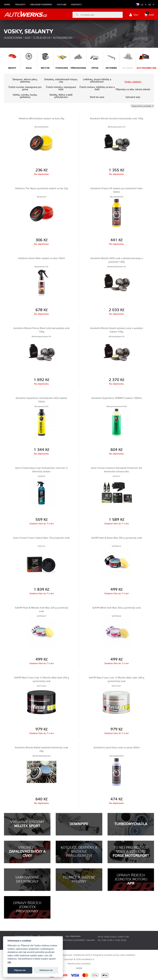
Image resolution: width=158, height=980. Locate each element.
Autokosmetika (63, 38)
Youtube (62, 5)
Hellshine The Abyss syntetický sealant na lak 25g (42, 189)
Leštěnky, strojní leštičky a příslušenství (97, 81)
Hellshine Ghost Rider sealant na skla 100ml (41, 258)
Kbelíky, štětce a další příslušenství (61, 96)
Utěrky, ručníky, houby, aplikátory (25, 96)
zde (9, 962)
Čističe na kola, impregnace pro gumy (25, 88)
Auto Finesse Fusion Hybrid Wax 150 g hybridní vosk (42, 538)
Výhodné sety (133, 97)
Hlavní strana (13, 38)
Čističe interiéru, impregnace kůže (61, 88)
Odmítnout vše (46, 970)
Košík (149, 15)
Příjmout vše (20, 970)
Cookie (79, 968)
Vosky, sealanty (133, 82)
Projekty (20, 5)
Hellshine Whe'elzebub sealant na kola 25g (41, 119)
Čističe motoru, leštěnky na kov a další (97, 88)
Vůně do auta (97, 97)
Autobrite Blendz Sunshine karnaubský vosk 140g (117, 119)
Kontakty (76, 5)
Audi (27, 38)
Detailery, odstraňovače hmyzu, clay (61, 81)
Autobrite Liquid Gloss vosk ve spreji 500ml (117, 748)
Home (7, 5)
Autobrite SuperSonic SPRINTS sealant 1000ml (117, 398)
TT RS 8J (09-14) (42, 38)
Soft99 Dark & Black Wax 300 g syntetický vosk (116, 538)
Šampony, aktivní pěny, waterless (25, 81)
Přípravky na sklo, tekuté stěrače (133, 90)
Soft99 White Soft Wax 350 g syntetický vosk (116, 608)
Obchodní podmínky (41, 5)
